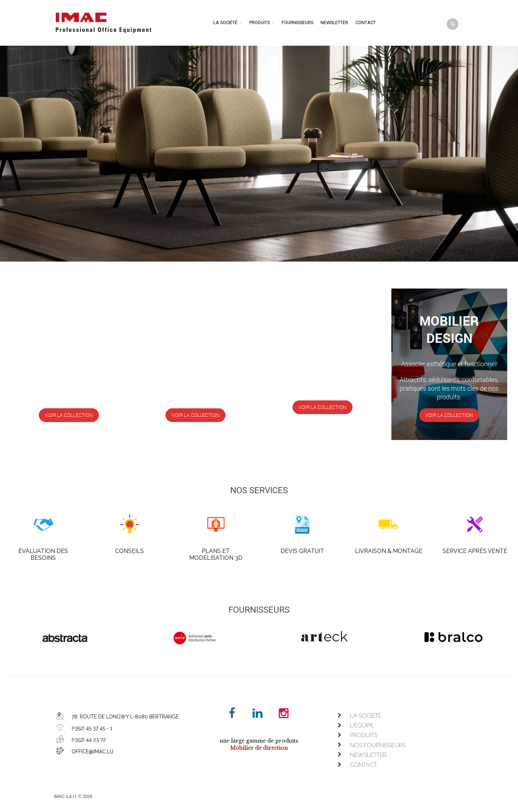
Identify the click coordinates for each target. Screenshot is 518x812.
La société (225, 22)
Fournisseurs (297, 22)
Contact (366, 22)
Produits (260, 22)
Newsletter (334, 22)
